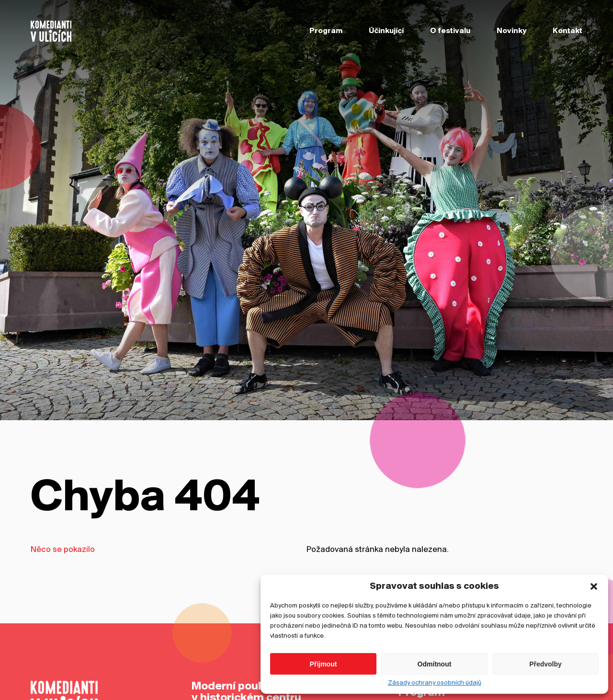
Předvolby (545, 671)
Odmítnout (435, 671)
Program (326, 31)
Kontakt (568, 31)
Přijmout (324, 671)
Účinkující (386, 31)
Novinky (511, 31)
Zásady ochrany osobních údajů (435, 691)
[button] (594, 594)
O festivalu (450, 31)
